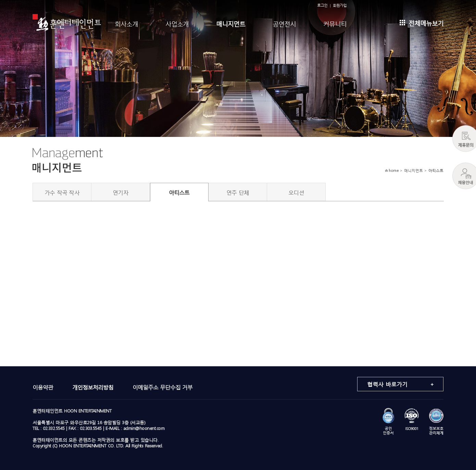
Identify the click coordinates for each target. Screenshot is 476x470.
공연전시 (284, 23)
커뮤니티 (335, 23)
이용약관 (43, 387)
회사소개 (126, 23)
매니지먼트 (231, 23)
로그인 (322, 5)
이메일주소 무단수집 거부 (162, 387)
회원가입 (340, 5)
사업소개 (177, 23)
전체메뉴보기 (422, 22)
